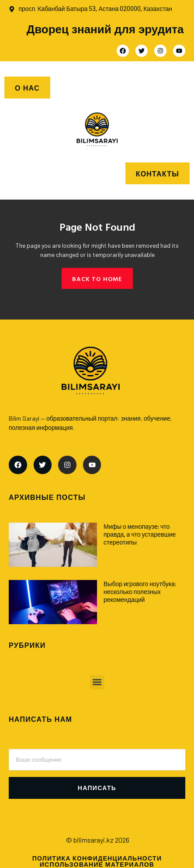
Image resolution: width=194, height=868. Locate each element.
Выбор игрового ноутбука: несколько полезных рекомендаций (140, 592)
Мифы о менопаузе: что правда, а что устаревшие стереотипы (140, 534)
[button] (97, 682)
